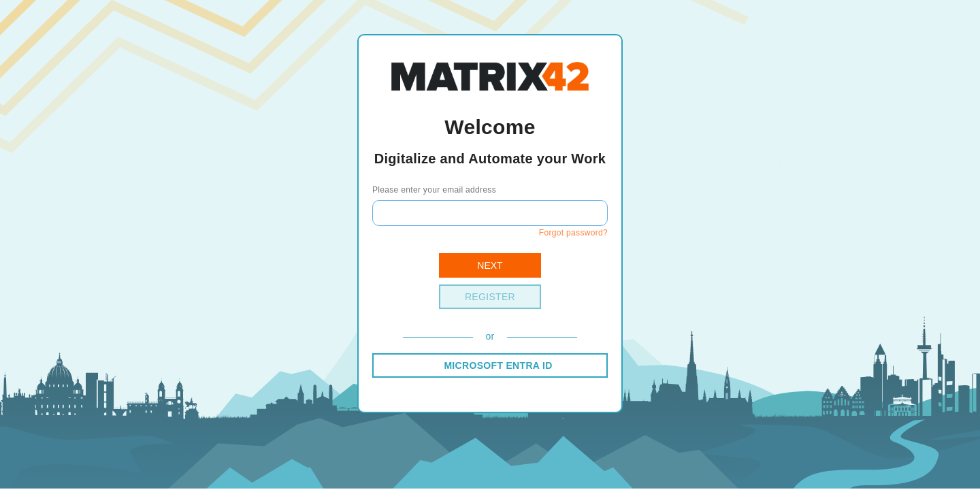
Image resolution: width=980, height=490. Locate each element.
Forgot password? (573, 233)
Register (490, 297)
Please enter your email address (434, 190)
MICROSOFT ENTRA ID (498, 365)
